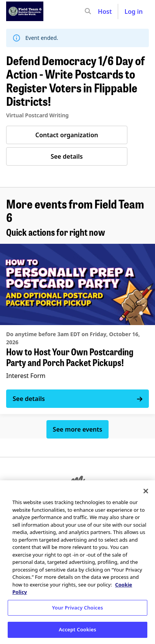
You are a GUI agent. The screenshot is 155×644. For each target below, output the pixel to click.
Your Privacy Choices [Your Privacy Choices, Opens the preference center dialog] (77, 608)
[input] (102, 11)
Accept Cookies (77, 629)
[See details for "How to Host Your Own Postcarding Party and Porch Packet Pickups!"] (77, 329)
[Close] (146, 491)
